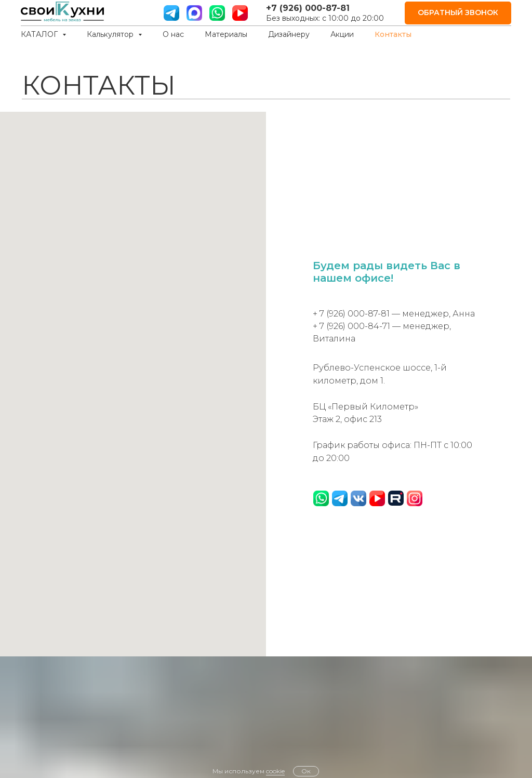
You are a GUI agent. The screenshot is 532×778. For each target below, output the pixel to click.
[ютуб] (240, 13)
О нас (173, 34)
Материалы (226, 34)
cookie (275, 771)
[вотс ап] (217, 13)
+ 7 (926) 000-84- (348, 326)
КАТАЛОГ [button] (40, 34)
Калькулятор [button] (111, 34)
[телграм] (171, 13)
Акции (342, 34)
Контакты (393, 34)
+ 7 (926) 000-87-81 (351, 314)
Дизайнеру (289, 34)
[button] (458, 13)
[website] (194, 13)
